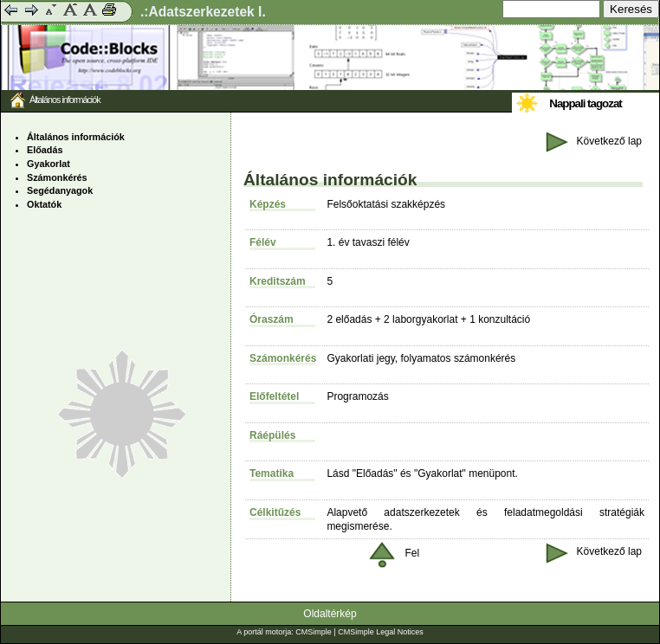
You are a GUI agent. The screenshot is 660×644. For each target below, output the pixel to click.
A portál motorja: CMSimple (284, 632)
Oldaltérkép (330, 614)
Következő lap (594, 141)
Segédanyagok (60, 190)
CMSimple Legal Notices (381, 632)
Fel (394, 553)
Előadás (45, 150)
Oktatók (44, 204)
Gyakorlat (49, 164)
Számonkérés (57, 177)
